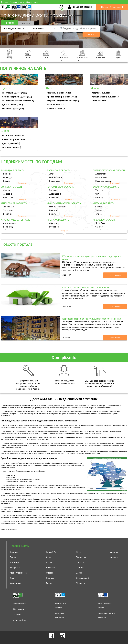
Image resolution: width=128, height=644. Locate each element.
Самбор (99, 227)
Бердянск (8, 214)
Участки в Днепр (11, 147)
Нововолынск (56, 177)
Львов (49, 562)
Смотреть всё (23, 183)
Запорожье (8, 207)
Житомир (54, 190)
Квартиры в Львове (102, 93)
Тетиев (98, 214)
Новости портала (17, 244)
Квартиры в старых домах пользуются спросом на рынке (91, 319)
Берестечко (55, 181)
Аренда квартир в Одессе (17, 97)
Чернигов (113, 552)
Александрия (9, 223)
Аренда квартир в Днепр (17, 139)
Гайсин (6, 181)
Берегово (100, 197)
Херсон (80, 573)
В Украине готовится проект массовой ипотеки (86, 287)
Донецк (7, 190)
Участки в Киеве (56, 109)
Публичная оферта (20, 620)
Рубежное (54, 227)
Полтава (50, 578)
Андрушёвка (55, 194)
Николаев (51, 568)
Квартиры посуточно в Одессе (18, 101)
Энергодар (8, 210)
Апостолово (101, 174)
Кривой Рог (51, 552)
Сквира (99, 207)
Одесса (49, 573)
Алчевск (53, 223)
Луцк (52, 174)
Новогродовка (10, 197)
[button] (44, 28)
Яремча (53, 214)
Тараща (99, 210)
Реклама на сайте (17, 2)
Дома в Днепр (11, 143)
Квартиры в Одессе (15, 93)
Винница (7, 174)
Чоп (97, 194)
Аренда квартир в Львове (106, 97)
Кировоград (15, 583)
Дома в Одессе (12, 105)
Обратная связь (32, 2)
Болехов (53, 210)
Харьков (80, 568)
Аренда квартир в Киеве (62, 97)
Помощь (5, 2)
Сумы (79, 552)
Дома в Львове (100, 101)
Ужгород (99, 190)
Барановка (54, 197)
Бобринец (8, 227)
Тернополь (81, 557)
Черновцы (114, 557)
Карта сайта (17, 615)
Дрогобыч (100, 223)
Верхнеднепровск (104, 181)
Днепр (13, 557)
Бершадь (7, 177)
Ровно (49, 583)
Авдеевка (8, 194)
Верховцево (101, 177)
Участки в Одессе (13, 109)
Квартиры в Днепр (14, 135)
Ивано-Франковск (58, 207)
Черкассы (81, 583)
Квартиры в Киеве (59, 93)
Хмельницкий (83, 578)
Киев (12, 578)
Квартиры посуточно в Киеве (63, 101)
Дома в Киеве (56, 105)
